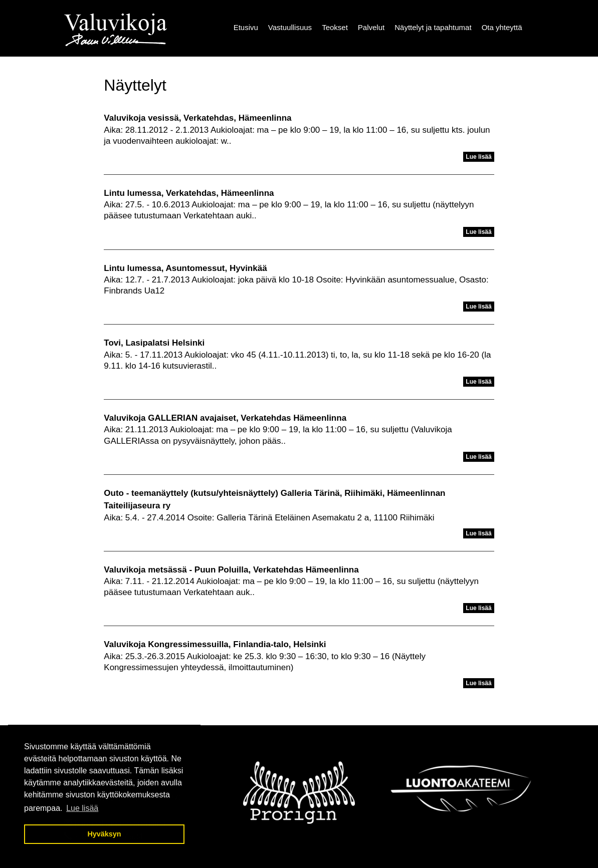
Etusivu (246, 27)
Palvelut (371, 27)
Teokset (335, 27)
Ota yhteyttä (502, 27)
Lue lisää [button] (82, 808)
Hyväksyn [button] (104, 834)
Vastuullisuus (290, 27)
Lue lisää (478, 157)
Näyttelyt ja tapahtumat (433, 27)
